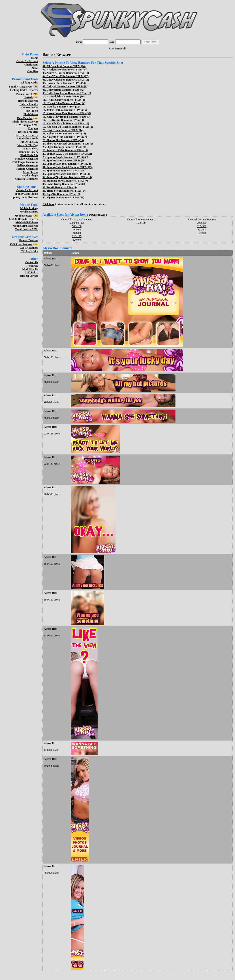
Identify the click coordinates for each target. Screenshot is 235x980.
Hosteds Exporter (28, 101)
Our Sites (33, 71)
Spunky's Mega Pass (21, 87)
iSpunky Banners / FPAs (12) (63, 107)
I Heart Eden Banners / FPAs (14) (66, 103)
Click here (48, 204)
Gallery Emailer (29, 104)
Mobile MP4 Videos (27, 222)
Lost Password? (117, 48)
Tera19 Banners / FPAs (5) (62, 187)
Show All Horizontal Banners (77, 219)
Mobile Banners (29, 212)
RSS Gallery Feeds (27, 138)
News (35, 68)
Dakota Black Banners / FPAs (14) (66, 83)
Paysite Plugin (30, 175)
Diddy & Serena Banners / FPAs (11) (67, 86)
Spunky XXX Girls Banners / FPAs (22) (69, 154)
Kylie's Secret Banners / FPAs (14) (66, 134)
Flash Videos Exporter (25, 122)
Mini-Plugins (31, 172)
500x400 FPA (77, 223)
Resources (32, 266)
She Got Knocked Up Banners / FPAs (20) (70, 144)
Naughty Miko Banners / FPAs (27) (67, 137)
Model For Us (30, 269)
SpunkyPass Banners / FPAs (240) (66, 171)
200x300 (202, 223)
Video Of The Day (28, 145)
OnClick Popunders (27, 179)
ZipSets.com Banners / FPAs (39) (65, 197)
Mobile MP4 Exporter (25, 226)
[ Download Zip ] (97, 215)
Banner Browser (29, 240)
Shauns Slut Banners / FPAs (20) (65, 140)
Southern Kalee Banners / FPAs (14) (67, 150)
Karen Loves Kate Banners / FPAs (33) (69, 113)
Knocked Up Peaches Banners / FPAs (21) (70, 127)
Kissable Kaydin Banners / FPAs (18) (68, 123)
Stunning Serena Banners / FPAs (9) (67, 181)
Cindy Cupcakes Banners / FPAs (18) (68, 80)
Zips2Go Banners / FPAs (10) (63, 194)
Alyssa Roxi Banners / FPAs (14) (69, 70)
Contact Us (32, 262)
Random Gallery (28, 152)
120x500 (202, 226)
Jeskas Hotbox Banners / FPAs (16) (67, 110)
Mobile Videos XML (26, 229)
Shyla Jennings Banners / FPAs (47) (67, 147)
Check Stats (31, 65)
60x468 (202, 233)
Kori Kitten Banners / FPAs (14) (65, 130)
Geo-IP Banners (29, 248)
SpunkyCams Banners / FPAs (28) (66, 160)
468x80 (77, 230)
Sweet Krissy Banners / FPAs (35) (66, 184)
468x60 (77, 233)
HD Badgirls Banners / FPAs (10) (65, 96)
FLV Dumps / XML (27, 125)
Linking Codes (30, 83)
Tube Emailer (25, 118)
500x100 (77, 226)
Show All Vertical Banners (202, 219)
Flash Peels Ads (29, 155)
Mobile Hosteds (23, 216)
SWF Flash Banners (21, 244)
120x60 (77, 240)
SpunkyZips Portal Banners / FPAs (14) (69, 177)
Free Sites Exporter (27, 135)
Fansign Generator (27, 169)
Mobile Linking (29, 208)
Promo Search (24, 94)
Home (35, 58)
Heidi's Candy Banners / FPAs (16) (66, 100)
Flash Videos (31, 114)
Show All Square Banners (141, 219)
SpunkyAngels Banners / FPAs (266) (67, 157)
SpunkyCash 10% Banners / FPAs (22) (69, 164)
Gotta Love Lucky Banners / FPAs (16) (69, 93)
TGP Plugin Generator (25, 162)
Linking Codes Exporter (24, 90)
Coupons (33, 128)
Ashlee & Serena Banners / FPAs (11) (68, 73)
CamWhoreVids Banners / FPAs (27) (68, 76)
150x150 (141, 223)
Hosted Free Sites (28, 132)
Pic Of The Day (29, 142)
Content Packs (30, 107)
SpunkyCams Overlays (25, 197)
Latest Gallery (30, 149)
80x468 (202, 230)
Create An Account (27, 190)
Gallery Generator (27, 165)
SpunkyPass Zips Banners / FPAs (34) (68, 174)
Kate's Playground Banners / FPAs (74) (69, 117)
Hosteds (28, 97)
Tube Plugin (31, 111)
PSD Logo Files (29, 251)
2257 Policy (32, 272)
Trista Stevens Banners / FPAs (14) (66, 191)
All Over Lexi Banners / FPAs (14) (66, 66)
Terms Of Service (28, 276)
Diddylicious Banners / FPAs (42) (65, 90)
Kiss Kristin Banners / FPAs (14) (65, 120)
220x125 (77, 236)
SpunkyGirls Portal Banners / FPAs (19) (69, 167)
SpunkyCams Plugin (26, 194)
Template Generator (26, 159)
